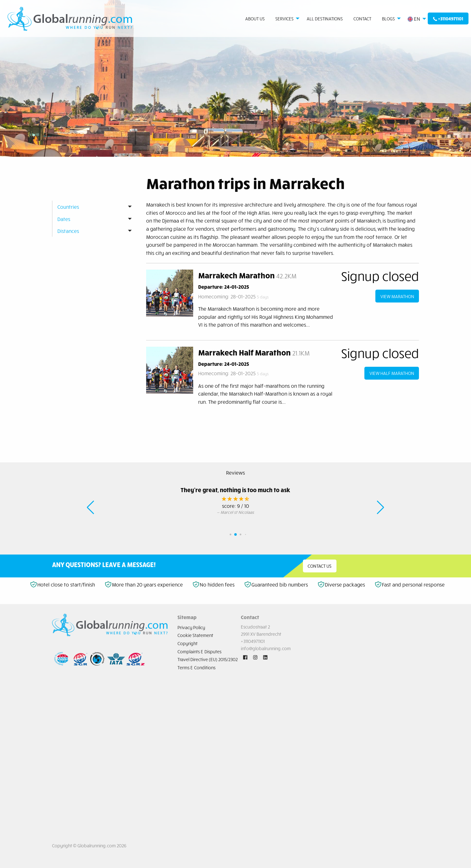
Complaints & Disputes (199, 651)
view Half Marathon (392, 373)
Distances (68, 231)
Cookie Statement (195, 635)
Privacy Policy (191, 627)
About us (255, 18)
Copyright (188, 643)
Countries (68, 207)
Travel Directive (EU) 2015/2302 (208, 659)
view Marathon (397, 296)
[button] (90, 508)
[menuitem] (70, 19)
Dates (64, 219)
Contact (362, 18)
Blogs (388, 18)
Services (284, 18)
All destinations (325, 18)
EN (414, 19)
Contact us (320, 566)
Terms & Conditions (196, 667)
